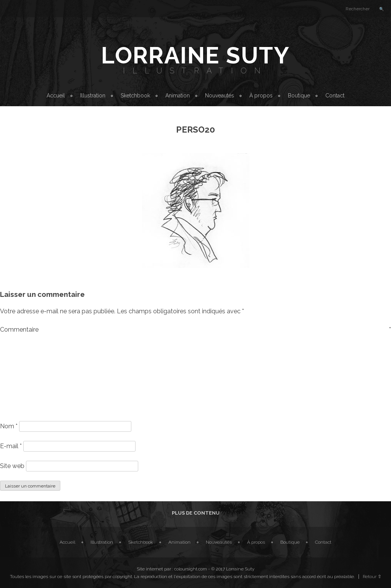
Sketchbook (135, 96)
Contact (335, 96)
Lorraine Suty (195, 55)
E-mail (11, 446)
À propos (261, 96)
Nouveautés (220, 96)
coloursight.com (191, 569)
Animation (178, 96)
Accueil (56, 96)
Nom (9, 426)
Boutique (299, 96)
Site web (12, 466)
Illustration (195, 71)
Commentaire (195, 330)
